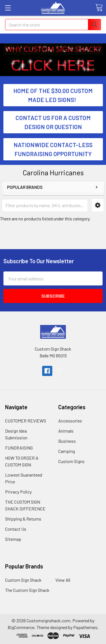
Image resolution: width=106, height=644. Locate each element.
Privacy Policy (18, 492)
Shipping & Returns (23, 519)
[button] (53, 49)
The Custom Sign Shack (27, 590)
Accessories (70, 421)
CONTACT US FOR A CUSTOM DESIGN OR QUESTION (53, 122)
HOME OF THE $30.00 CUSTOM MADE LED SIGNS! (53, 95)
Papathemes (85, 627)
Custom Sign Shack (23, 580)
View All (63, 580)
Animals (66, 431)
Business (67, 441)
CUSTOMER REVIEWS (26, 421)
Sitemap (13, 539)
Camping (67, 451)
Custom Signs (71, 461)
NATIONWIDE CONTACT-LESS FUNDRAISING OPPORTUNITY (53, 149)
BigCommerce (21, 627)
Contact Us (16, 529)
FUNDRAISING (19, 448)
